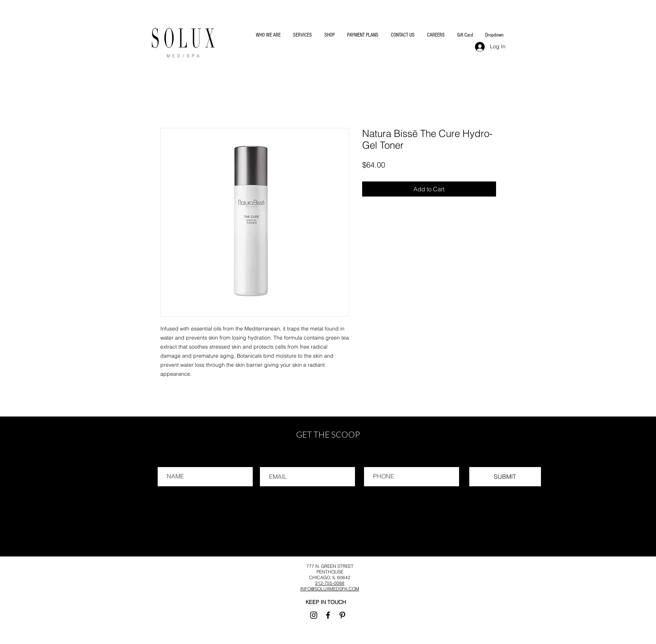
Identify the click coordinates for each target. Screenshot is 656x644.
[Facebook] (328, 615)
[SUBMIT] (505, 477)
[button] (268, 35)
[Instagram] (314, 615)
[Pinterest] (342, 615)
